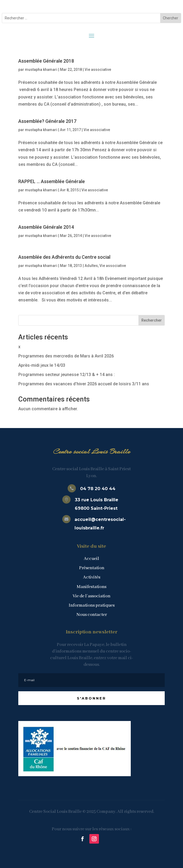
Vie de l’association (92, 596)
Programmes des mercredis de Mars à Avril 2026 (66, 356)
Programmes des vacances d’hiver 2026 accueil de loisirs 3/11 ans (84, 384)
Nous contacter (92, 615)
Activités (92, 577)
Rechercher (152, 320)
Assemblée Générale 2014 (46, 227)
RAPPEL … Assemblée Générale (52, 181)
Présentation (92, 568)
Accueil (92, 559)
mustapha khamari (41, 70)
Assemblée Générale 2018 (46, 61)
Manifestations (92, 587)
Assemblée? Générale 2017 (47, 121)
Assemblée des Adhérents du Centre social (64, 257)
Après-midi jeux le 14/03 (42, 365)
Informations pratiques (92, 605)
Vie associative (98, 70)
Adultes (91, 266)
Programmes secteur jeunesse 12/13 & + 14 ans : (67, 375)
